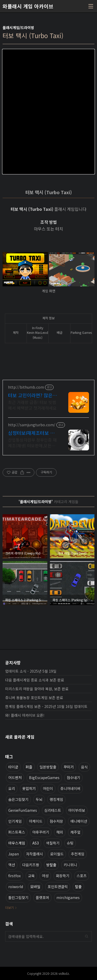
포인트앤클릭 (58, 887)
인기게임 (15, 821)
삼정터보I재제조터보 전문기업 (31, 433)
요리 (12, 788)
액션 (12, 865)
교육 (31, 876)
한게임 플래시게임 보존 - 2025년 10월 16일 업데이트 (46, 706)
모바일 (35, 887)
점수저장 (56, 821)
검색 (87, 936)
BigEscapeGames (44, 778)
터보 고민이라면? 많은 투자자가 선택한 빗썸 (30, 395)
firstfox (14, 876)
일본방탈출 (48, 767)
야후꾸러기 (41, 832)
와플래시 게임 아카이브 (28, 6)
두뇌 (39, 799)
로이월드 (57, 854)
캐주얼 (75, 832)
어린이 (48, 788)
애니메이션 (79, 821)
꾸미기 (69, 767)
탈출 (78, 887)
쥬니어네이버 (70, 788)
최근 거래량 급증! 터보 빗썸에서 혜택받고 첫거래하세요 (32, 405)
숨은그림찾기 (18, 799)
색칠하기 (53, 843)
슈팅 (70, 843)
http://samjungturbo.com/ (32, 425)
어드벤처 (15, 778)
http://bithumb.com (26, 387)
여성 (45, 876)
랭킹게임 (56, 799)
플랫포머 (42, 897)
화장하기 (63, 876)
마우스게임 (17, 843)
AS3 (36, 843)
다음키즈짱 (31, 865)
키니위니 (70, 865)
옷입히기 (29, 788)
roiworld (16, 887)
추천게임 (78, 854)
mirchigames (68, 897)
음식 (84, 767)
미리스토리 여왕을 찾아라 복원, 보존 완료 (37, 689)
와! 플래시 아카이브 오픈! (25, 715)
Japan (14, 854)
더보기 (9, 907)
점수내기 (73, 778)
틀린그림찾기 (18, 897)
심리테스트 (53, 810)
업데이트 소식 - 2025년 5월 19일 (31, 671)
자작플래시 (35, 854)
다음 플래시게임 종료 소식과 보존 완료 (35, 680)
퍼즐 (29, 767)
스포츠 (82, 876)
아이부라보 (77, 810)
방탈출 (51, 865)
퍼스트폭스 (17, 832)
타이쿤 (13, 767)
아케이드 (36, 821)
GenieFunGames (23, 810)
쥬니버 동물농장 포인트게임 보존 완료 (34, 698)
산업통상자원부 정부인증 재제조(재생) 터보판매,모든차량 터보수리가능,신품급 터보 (33, 442)
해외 (60, 832)
